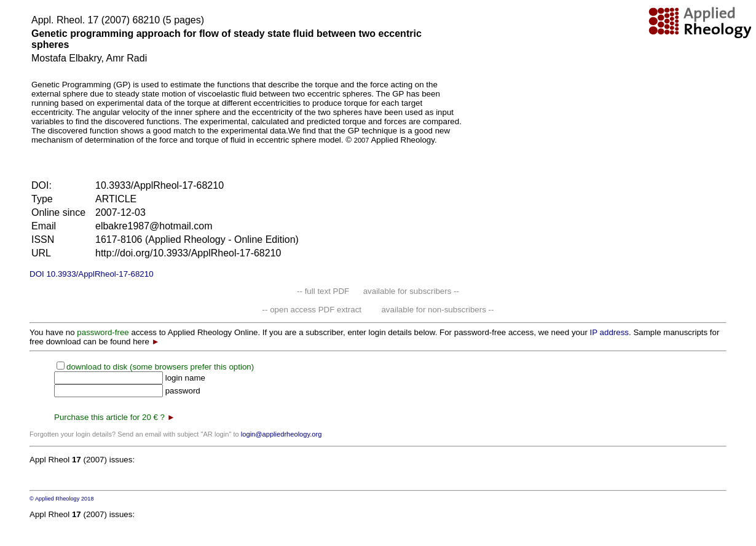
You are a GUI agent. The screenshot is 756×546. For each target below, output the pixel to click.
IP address (609, 332)
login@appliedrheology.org (282, 434)
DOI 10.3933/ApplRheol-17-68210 (92, 274)
